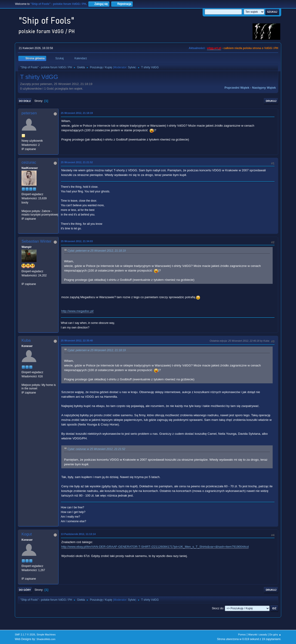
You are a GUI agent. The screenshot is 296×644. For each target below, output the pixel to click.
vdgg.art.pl (214, 48)
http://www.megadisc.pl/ (77, 311)
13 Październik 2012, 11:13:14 (78, 534)
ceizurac (29, 162)
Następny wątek (264, 88)
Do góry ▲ (275, 635)
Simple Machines (46, 635)
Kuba (26, 340)
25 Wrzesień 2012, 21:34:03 (77, 241)
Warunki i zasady (258, 635)
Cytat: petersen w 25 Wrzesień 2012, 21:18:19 (97, 251)
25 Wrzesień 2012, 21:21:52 (77, 162)
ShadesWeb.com (46, 639)
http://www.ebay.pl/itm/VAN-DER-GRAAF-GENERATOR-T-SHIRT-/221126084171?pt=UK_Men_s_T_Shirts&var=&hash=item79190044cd (155, 547)
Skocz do (217, 608)
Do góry (25, 590)
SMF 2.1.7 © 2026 (25, 635)
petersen (29, 113)
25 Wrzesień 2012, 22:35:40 (77, 341)
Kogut (27, 534)
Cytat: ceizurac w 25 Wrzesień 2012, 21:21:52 (96, 449)
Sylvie (132, 67)
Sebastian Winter (36, 241)
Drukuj (271, 101)
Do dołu (25, 101)
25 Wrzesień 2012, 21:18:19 (77, 113)
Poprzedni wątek (237, 88)
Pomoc (242, 635)
